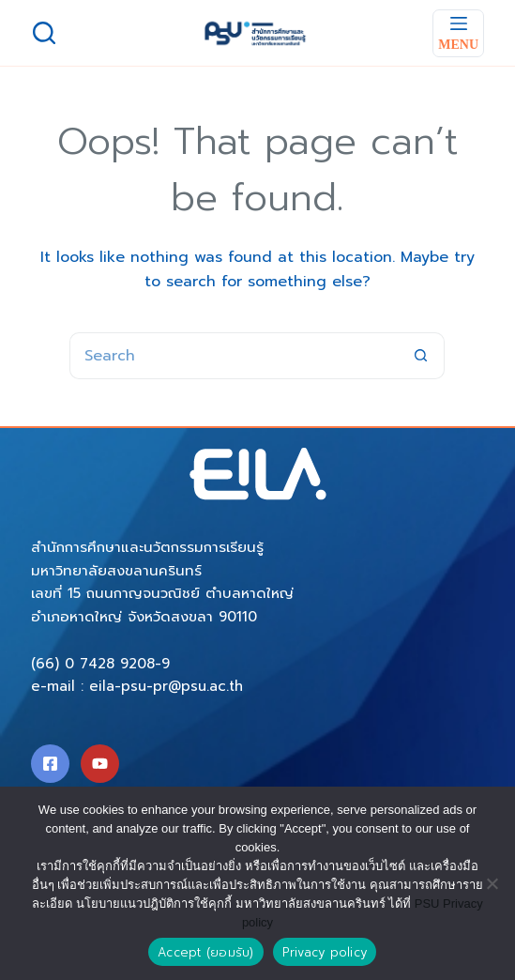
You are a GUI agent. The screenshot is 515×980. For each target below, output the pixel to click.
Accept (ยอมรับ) (206, 952)
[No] (492, 883)
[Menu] (458, 33)
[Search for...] (234, 356)
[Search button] (421, 356)
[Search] (44, 33)
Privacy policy (325, 952)
